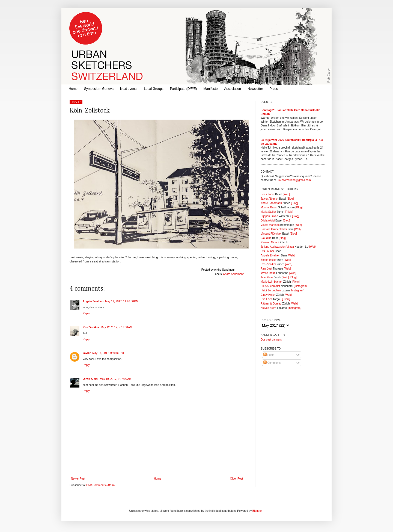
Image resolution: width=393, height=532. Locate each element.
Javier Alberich (270, 199)
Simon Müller (269, 260)
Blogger (257, 511)
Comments (272, 363)
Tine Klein (267, 277)
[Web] (286, 194)
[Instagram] (301, 286)
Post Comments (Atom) (100, 485)
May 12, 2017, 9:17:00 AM (116, 327)
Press (274, 89)
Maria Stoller (268, 212)
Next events (129, 89)
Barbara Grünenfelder (274, 229)
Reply (86, 313)
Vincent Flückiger (271, 234)
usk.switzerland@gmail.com (294, 180)
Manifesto (211, 89)
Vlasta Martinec (270, 225)
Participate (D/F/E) (184, 89)
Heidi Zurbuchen (271, 290)
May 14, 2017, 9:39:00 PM (108, 353)
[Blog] (290, 199)
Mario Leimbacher (272, 282)
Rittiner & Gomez (271, 304)
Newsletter (255, 89)
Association (233, 89)
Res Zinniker (91, 327)
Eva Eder (266, 299)
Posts (269, 355)
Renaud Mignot (270, 242)
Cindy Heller (268, 295)
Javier (87, 353)
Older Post (236, 479)
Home (73, 89)
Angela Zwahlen (93, 301)
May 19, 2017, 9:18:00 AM (116, 379)
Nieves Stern (268, 308)
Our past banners (271, 340)
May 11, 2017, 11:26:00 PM (122, 301)
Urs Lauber (267, 251)
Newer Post (78, 479)
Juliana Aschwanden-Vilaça (277, 247)
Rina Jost (266, 269)
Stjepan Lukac (269, 216)
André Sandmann (271, 203)
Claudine (266, 238)
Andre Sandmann (234, 274)
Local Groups (154, 89)
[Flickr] (289, 212)
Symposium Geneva (99, 89)
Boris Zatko (268, 194)
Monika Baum (269, 207)
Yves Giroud (268, 273)
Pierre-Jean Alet (270, 286)
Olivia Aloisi (90, 379)
